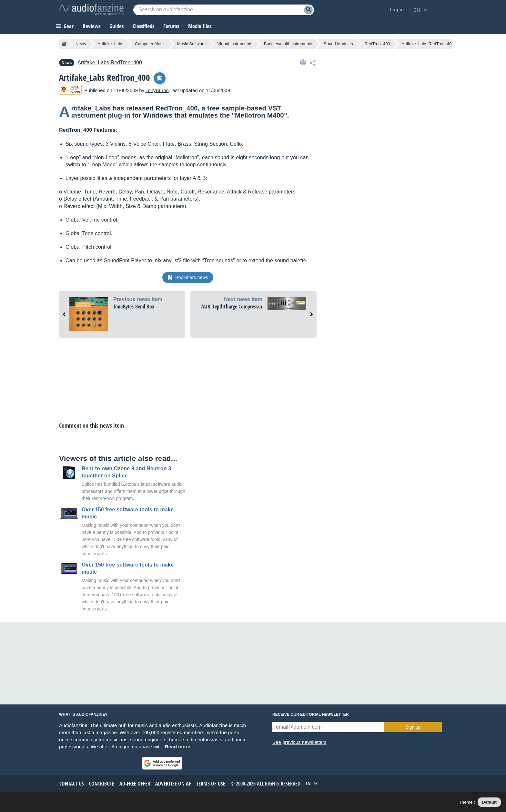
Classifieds (143, 26)
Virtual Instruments (235, 44)
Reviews (91, 26)
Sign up (413, 727)
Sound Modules (338, 44)
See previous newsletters (299, 742)
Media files (200, 26)
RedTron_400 (377, 44)
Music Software (192, 44)
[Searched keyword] (224, 10)
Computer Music (150, 44)
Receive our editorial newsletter (310, 714)
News (81, 44)
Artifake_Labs (111, 44)
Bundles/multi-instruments (288, 44)
